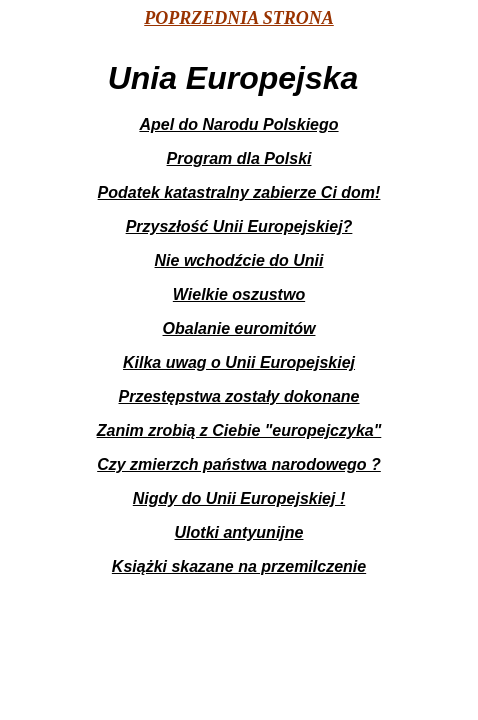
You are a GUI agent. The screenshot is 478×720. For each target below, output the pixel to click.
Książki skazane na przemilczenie (239, 566)
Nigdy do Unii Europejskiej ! (239, 498)
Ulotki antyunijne (239, 532)
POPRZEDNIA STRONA (239, 18)
